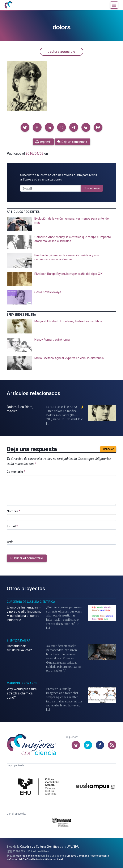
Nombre (13, 511)
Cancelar (108, 449)
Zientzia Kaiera (18, 640)
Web (10, 541)
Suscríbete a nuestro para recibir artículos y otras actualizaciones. (59, 177)
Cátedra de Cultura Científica (40, 847)
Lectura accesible (61, 52)
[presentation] (61, 224)
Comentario (16, 472)
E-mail (12, 526)
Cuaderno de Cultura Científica (31, 602)
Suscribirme (92, 188)
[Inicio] (8, 5)
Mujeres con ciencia (28, 856)
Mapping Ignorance (22, 683)
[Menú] (114, 5)
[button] (25, 127)
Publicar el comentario (27, 558)
